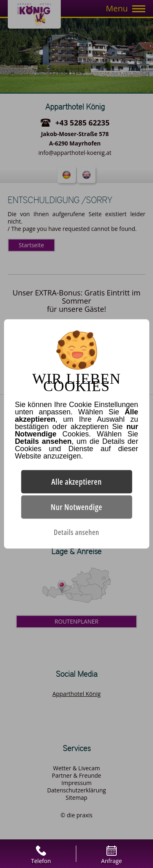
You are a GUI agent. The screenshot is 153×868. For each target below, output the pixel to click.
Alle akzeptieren (77, 482)
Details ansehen (76, 532)
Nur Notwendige (76, 507)
